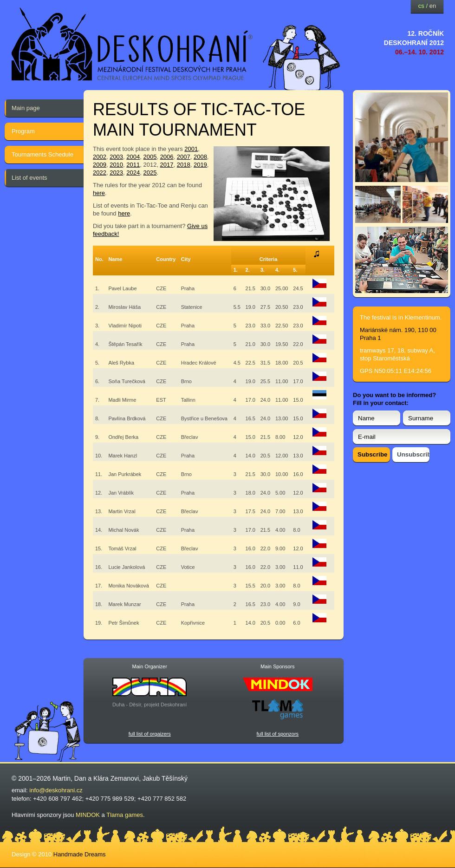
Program (23, 131)
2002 (100, 157)
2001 (191, 149)
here (99, 193)
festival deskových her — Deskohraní (132, 44)
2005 (150, 157)
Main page (26, 108)
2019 (200, 165)
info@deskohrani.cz (56, 790)
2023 (116, 173)
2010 (116, 165)
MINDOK (88, 815)
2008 (200, 157)
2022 (100, 173)
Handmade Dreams (80, 854)
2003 (116, 157)
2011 (133, 165)
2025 (150, 173)
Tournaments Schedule (42, 154)
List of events (29, 178)
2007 (184, 157)
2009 (100, 165)
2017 (167, 165)
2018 (184, 165)
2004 (133, 157)
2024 (133, 173)
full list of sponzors (278, 734)
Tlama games (125, 815)
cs (421, 6)
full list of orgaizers (150, 734)
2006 (167, 157)
